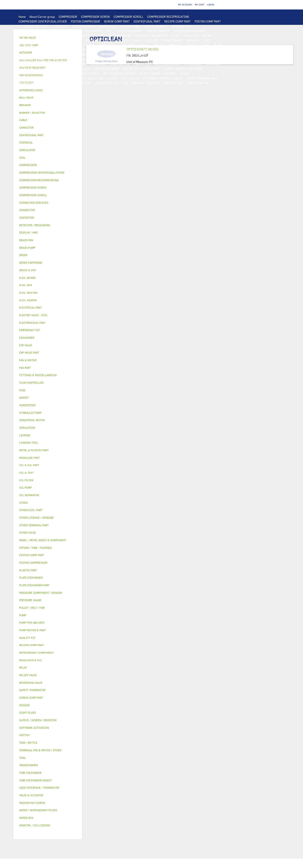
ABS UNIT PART (174, 83)
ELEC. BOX (152, 40)
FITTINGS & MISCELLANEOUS (163, 78)
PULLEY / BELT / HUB (89, 78)
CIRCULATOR (77, 50)
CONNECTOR (107, 45)
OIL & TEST (185, 50)
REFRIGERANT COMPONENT (79, 54)
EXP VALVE (83, 59)
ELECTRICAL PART (47, 40)
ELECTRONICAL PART (33, 26)
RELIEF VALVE (189, 54)
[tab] (48, 90)
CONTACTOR (93, 40)
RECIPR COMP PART (178, 21)
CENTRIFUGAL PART (147, 21)
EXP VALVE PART (104, 59)
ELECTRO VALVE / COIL (53, 69)
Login (210, 5)
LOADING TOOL (182, 26)
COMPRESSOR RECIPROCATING (168, 17)
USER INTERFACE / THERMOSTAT (94, 26)
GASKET (112, 78)
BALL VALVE (26, 69)
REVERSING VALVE (60, 59)
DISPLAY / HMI (129, 26)
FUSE (207, 40)
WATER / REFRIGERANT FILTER (71, 83)
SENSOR (67, 45)
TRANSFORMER (173, 40)
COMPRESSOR (68, 17)
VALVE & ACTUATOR (167, 64)
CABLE (137, 40)
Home (22, 17)
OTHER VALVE (81, 69)
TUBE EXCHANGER (157, 31)
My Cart (200, 5)
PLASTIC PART (164, 59)
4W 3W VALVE (193, 64)
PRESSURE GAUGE (52, 88)
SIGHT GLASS (130, 78)
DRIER (207, 54)
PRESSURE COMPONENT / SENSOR (124, 54)
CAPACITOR (26, 45)
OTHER (184, 73)
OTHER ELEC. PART (198, 45)
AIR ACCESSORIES (106, 69)
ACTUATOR (213, 64)
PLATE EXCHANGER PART (189, 31)
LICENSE (56, 73)
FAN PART (25, 40)
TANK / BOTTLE (120, 64)
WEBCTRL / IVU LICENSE (83, 73)
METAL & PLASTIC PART (135, 59)
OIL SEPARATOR (29, 54)
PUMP (218, 45)
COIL (109, 31)
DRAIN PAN (79, 64)
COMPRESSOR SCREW (95, 17)
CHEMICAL (65, 78)
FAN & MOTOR (67, 36)
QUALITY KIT (27, 88)
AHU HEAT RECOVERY (33, 73)
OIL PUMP (50, 54)
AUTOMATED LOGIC (68, 31)
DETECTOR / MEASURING (35, 31)
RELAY (109, 40)
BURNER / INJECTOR (146, 83)
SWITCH (123, 40)
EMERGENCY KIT (107, 83)
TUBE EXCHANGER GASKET (36, 36)
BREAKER (193, 40)
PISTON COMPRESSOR (85, 21)
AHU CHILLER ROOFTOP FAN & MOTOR (105, 36)
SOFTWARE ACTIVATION (119, 73)
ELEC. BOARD (60, 26)
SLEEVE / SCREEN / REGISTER (183, 69)
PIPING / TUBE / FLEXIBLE (36, 78)
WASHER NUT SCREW (32, 83)
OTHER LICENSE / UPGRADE (157, 73)
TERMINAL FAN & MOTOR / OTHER (157, 36)
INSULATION (142, 64)
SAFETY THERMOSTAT (167, 45)
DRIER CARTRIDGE (31, 59)
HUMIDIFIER (151, 69)
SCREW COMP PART (117, 21)
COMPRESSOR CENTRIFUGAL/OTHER (43, 21)
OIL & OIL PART (163, 50)
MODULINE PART (199, 83)
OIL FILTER (204, 50)
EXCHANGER (93, 31)
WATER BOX (98, 64)
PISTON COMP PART (208, 21)
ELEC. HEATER (85, 45)
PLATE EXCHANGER (129, 31)
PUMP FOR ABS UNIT (135, 50)
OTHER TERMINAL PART (203, 78)
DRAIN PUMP (55, 50)
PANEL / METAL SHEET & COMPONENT (43, 64)
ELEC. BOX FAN (48, 45)
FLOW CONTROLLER (163, 54)
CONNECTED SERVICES (134, 45)
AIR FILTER (130, 69)
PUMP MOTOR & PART (103, 50)
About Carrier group (42, 17)
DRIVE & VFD (72, 40)
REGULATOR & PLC (155, 26)
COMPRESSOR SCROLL (129, 17)
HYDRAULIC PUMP (31, 50)
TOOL (125, 83)
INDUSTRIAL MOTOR (197, 36)
